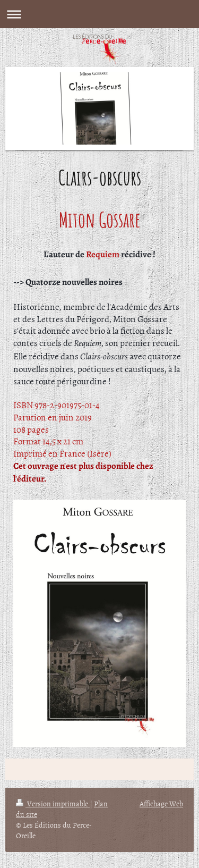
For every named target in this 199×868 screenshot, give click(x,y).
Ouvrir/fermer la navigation (99, 14)
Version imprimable (53, 803)
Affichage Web (161, 803)
